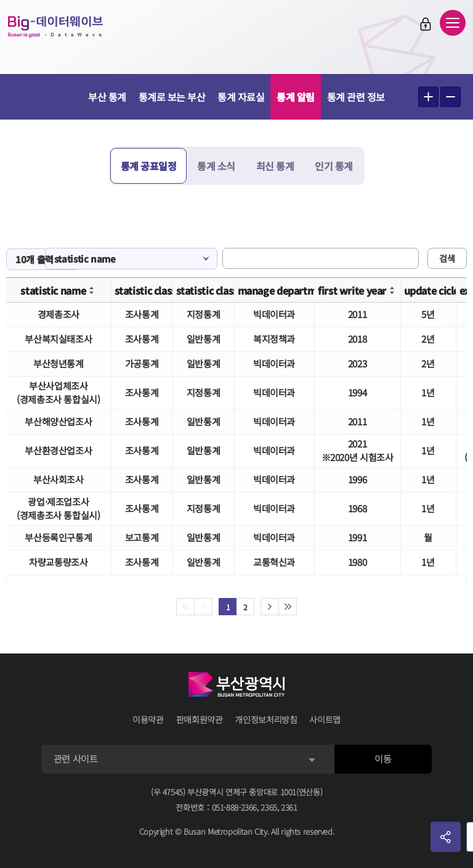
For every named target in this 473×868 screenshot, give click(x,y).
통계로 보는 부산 (172, 97)
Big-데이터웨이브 (55, 27)
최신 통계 (275, 166)
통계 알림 (296, 97)
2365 (269, 807)
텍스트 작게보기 (451, 97)
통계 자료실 (241, 97)
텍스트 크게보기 (428, 97)
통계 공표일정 (149, 166)
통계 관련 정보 (356, 97)
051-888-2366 (235, 807)
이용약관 (148, 719)
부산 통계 (107, 97)
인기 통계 (334, 166)
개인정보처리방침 (266, 719)
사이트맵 (325, 719)
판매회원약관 (200, 719)
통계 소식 (216, 166)
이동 (383, 759)
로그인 (426, 24)
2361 (289, 807)
